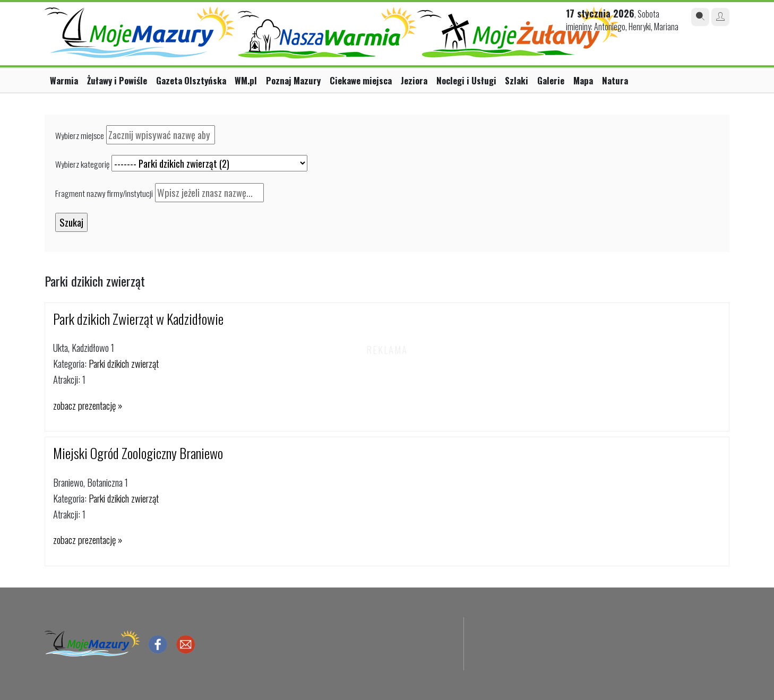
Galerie (551, 80)
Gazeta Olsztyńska (191, 80)
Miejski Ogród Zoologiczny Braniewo (138, 453)
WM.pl (246, 80)
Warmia (64, 80)
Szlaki (517, 80)
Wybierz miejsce (80, 135)
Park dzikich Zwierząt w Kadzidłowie (138, 319)
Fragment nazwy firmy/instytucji (104, 193)
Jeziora (414, 80)
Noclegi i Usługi (466, 80)
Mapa (583, 80)
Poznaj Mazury (293, 80)
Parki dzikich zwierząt (124, 363)
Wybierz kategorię (82, 164)
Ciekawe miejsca (361, 80)
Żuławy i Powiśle (117, 80)
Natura (615, 80)
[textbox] (161, 135)
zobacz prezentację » (88, 405)
